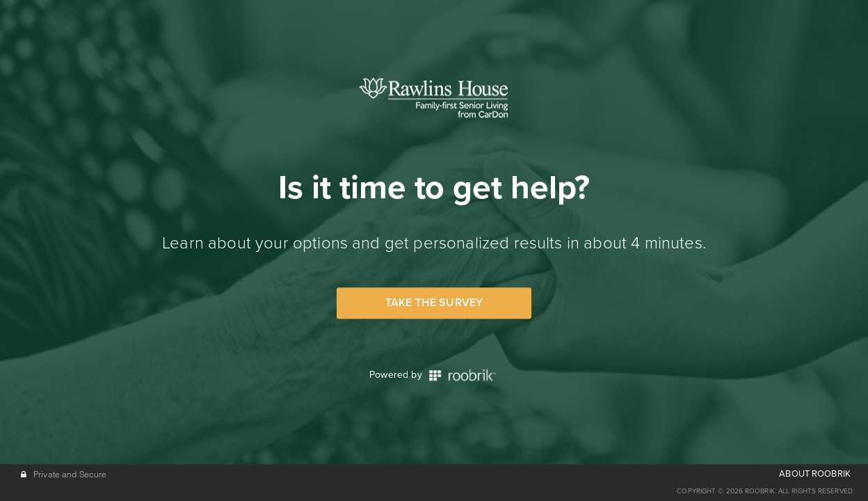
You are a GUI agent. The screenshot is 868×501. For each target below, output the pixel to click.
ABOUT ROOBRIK (815, 474)
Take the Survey (434, 303)
